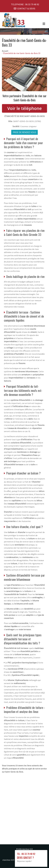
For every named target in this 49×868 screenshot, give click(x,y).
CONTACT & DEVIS (26, 9)
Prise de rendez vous (25, 132)
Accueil (5, 51)
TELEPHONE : (25, 4)
